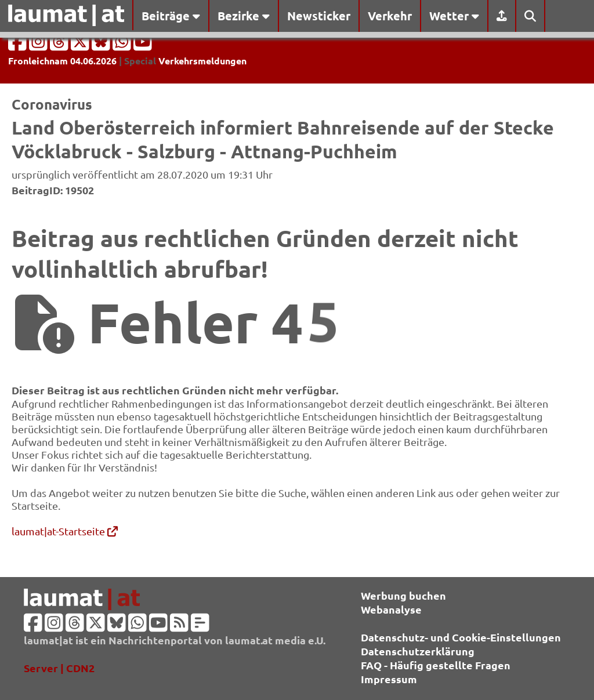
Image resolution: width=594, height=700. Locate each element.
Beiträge (171, 16)
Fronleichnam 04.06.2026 (62, 61)
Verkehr (390, 16)
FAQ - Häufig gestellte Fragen (436, 665)
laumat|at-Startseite (65, 531)
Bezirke (244, 16)
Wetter (454, 16)
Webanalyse (391, 609)
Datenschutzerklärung (418, 651)
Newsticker (319, 16)
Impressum (389, 679)
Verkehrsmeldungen (202, 61)
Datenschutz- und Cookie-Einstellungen (461, 637)
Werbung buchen (403, 595)
